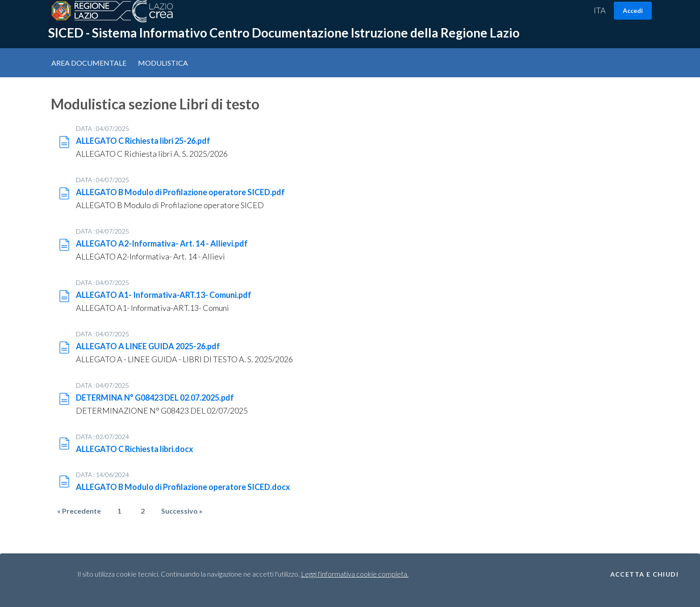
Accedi (633, 10)
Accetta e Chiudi (644, 574)
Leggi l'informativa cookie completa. (355, 574)
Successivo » (182, 509)
